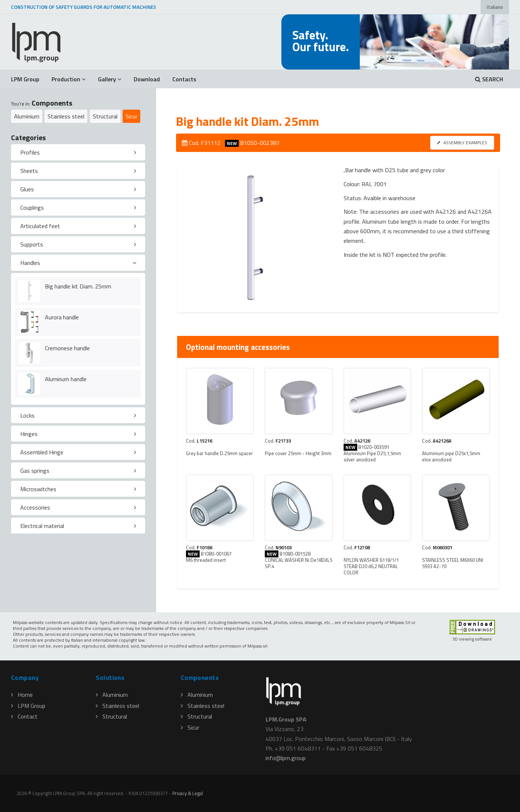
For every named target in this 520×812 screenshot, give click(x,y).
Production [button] (68, 79)
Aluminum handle (66, 379)
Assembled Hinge (42, 452)
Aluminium (27, 116)
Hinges (29, 434)
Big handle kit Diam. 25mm (78, 286)
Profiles (30, 152)
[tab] (78, 152)
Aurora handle (62, 317)
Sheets (29, 171)
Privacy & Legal (188, 793)
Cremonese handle (67, 348)
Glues (27, 189)
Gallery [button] (110, 79)
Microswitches (38, 489)
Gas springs (35, 471)
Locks (27, 415)
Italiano (495, 7)
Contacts (184, 79)
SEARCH (489, 79)
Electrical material (42, 526)
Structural (105, 116)
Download (147, 79)
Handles (30, 263)
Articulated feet (40, 226)
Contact (24, 716)
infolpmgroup (286, 758)
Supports (32, 244)
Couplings (32, 208)
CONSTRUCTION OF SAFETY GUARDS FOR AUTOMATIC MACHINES (84, 7)
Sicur (131, 116)
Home (22, 695)
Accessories (35, 507)
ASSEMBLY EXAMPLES (462, 143)
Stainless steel (66, 116)
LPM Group (25, 79)
